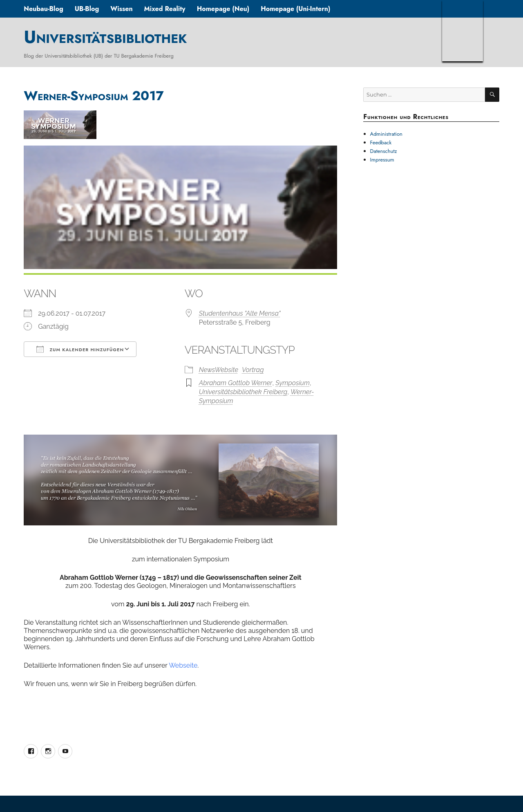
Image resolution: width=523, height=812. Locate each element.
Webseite (183, 665)
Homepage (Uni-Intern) (295, 9)
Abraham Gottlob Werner (236, 383)
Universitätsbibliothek (105, 37)
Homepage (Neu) (223, 9)
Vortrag (253, 370)
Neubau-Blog (43, 9)
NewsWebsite (219, 370)
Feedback (381, 142)
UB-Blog (87, 9)
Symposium (293, 383)
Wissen (121, 9)
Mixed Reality (165, 9)
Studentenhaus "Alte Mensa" (240, 313)
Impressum (382, 160)
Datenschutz (384, 151)
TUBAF (463, 31)
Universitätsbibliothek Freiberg (243, 392)
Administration (386, 134)
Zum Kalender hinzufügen (80, 349)
